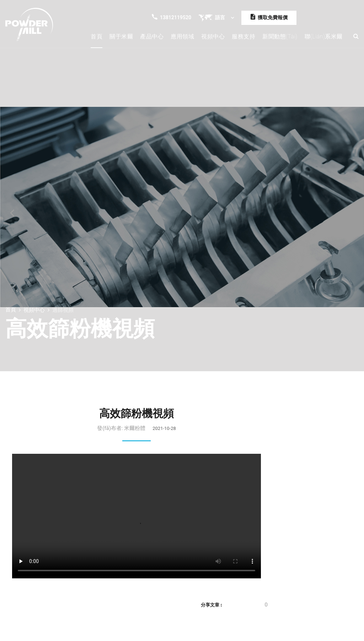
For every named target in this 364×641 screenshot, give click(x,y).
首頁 (97, 36)
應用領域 (182, 36)
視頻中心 (213, 36)
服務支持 (243, 36)
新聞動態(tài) (280, 36)
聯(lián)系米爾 (324, 36)
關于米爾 (121, 36)
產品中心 (152, 36)
